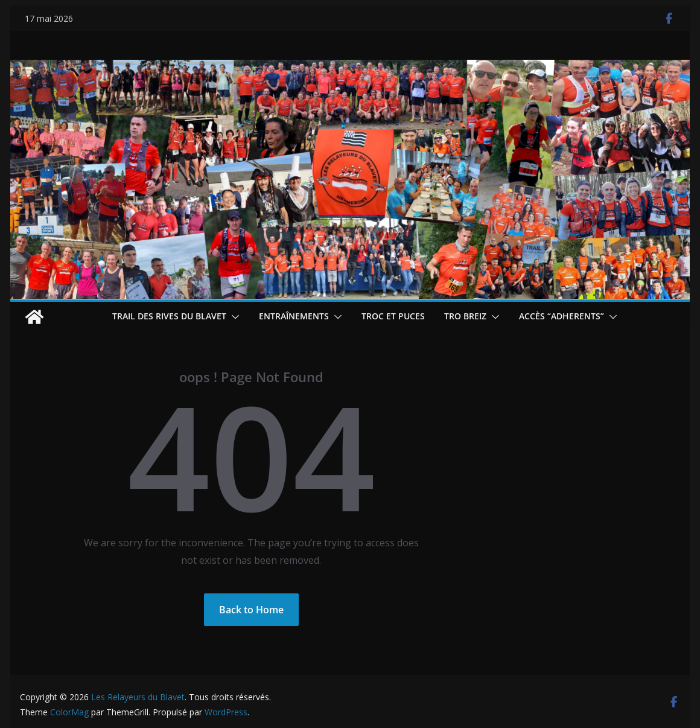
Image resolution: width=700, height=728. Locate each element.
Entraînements (294, 316)
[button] (233, 317)
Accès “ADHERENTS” (562, 316)
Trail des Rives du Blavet (169, 316)
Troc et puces (393, 316)
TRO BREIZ (465, 316)
